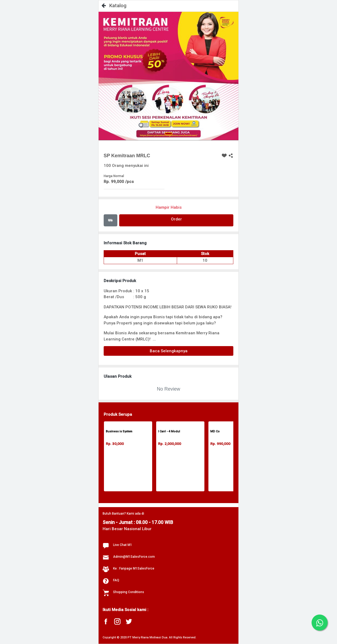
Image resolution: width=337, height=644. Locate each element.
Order (176, 219)
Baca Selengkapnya (169, 351)
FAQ (116, 580)
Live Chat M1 (123, 545)
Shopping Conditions (129, 592)
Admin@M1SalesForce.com (134, 557)
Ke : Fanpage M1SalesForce (134, 568)
